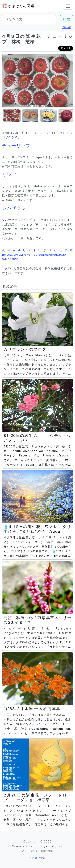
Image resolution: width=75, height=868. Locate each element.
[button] (11, 116)
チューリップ (40, 133)
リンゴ (64, 133)
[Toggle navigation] (68, 6)
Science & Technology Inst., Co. (37, 846)
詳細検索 (66, 27)
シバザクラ (14, 208)
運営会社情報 (37, 858)
